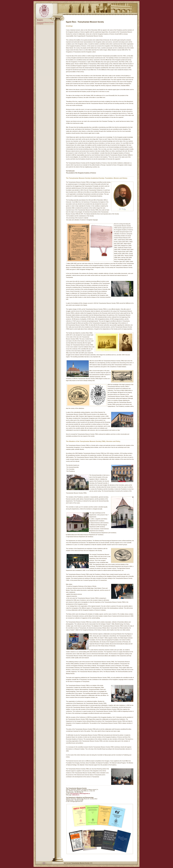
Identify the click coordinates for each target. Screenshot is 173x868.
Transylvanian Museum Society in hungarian (45, 23)
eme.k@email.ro (75, 793)
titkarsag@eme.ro (85, 793)
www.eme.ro (76, 795)
